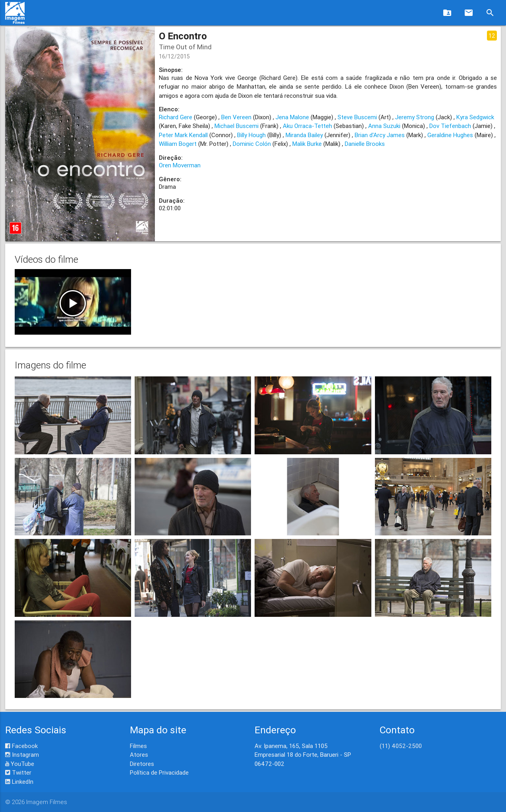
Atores (139, 755)
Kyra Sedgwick (475, 117)
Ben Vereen (236, 117)
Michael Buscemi (237, 126)
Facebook (21, 746)
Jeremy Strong (415, 117)
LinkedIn (19, 782)
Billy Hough (251, 135)
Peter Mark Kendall (183, 135)
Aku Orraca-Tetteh (307, 126)
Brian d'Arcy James (380, 135)
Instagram (22, 755)
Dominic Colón (252, 144)
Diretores (142, 764)
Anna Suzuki (384, 126)
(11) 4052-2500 (401, 746)
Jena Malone (292, 117)
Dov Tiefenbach (450, 126)
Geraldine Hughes (450, 135)
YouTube (20, 764)
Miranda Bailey (304, 135)
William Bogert (178, 144)
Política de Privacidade (159, 772)
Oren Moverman (180, 165)
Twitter (18, 772)
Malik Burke (307, 144)
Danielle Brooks (365, 144)
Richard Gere (176, 117)
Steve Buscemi (357, 117)
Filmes (138, 746)
